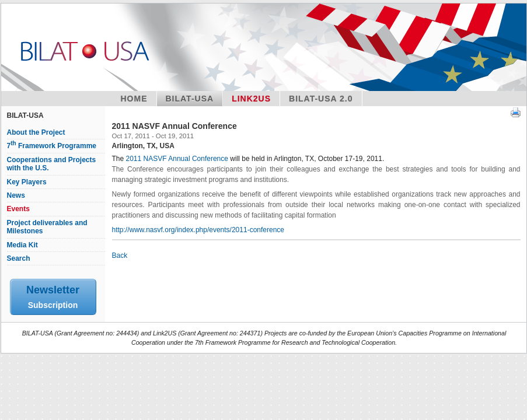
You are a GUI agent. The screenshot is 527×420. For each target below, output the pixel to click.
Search (19, 258)
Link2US (251, 99)
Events (18, 209)
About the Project (36, 132)
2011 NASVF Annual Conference (177, 159)
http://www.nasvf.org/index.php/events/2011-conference (198, 230)
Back (120, 256)
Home (134, 99)
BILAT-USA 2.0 (321, 99)
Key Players (27, 182)
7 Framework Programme (52, 146)
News (16, 195)
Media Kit (22, 245)
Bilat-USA (190, 99)
